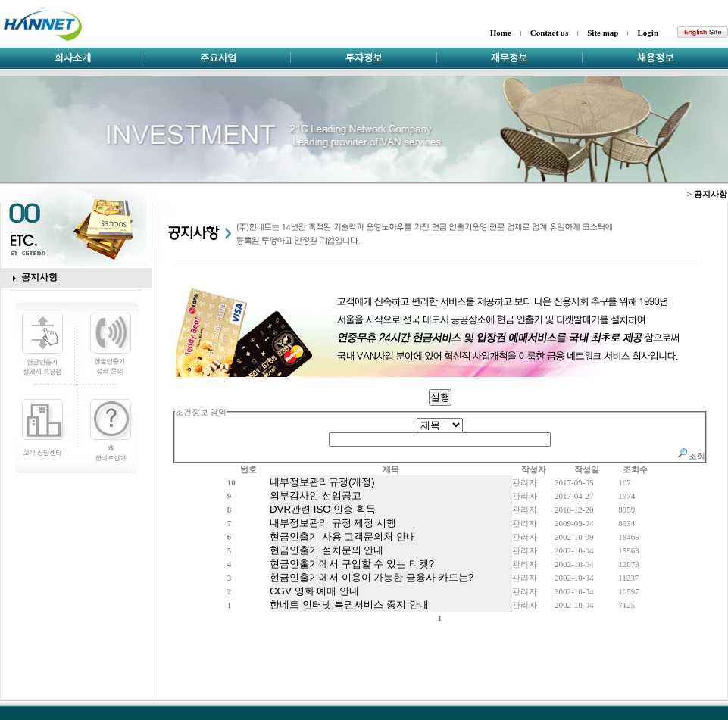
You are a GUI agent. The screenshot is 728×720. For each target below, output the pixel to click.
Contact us (549, 33)
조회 (691, 456)
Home (501, 33)
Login (648, 33)
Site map (603, 33)
